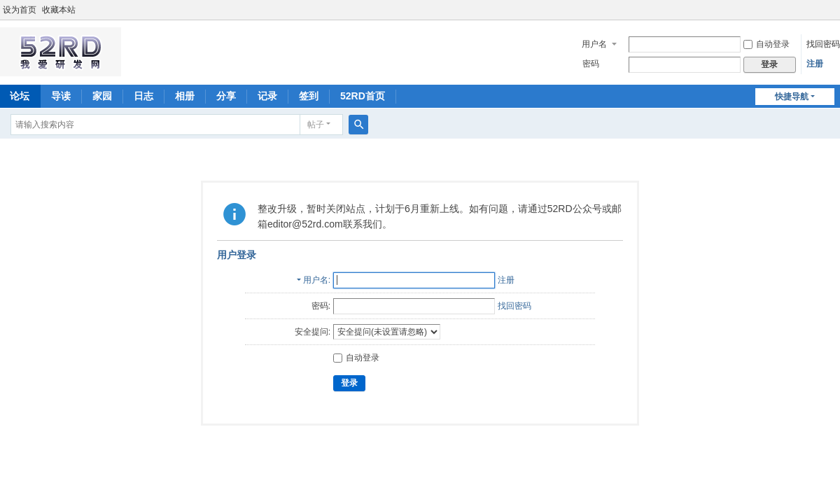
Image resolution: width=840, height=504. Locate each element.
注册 (815, 64)
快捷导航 (792, 97)
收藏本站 (59, 10)
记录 (267, 96)
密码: (321, 306)
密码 (591, 64)
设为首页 (20, 10)
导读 (61, 96)
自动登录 (766, 44)
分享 (226, 96)
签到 (309, 96)
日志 (143, 96)
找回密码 (823, 44)
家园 (102, 96)
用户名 (594, 44)
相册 (185, 96)
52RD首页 (363, 96)
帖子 (316, 125)
